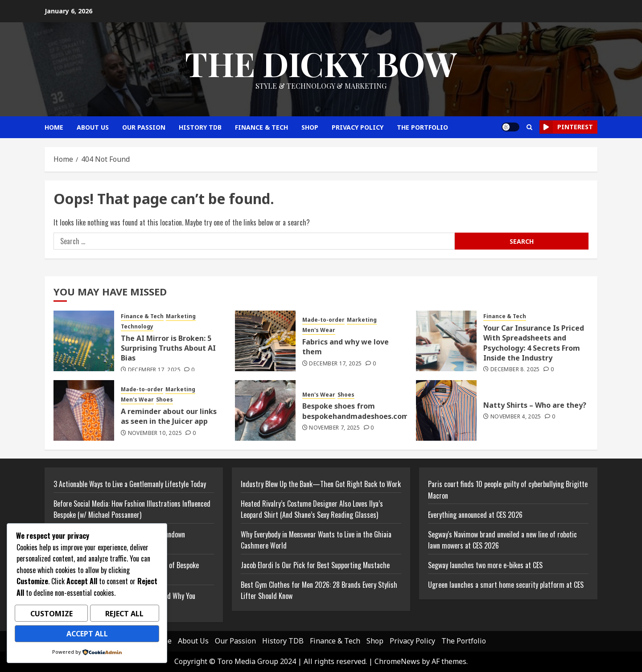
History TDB (200, 127)
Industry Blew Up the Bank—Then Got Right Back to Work (321, 484)
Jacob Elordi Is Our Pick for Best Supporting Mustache (315, 565)
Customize (51, 616)
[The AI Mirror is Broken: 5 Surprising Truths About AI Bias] (84, 341)
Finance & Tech (261, 127)
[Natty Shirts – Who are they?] (446, 410)
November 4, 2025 (516, 417)
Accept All (87, 635)
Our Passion (144, 127)
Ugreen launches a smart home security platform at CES (506, 585)
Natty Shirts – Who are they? (535, 405)
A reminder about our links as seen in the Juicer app (169, 416)
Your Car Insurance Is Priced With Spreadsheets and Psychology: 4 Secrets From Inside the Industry (534, 343)
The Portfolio (422, 127)
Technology (137, 327)
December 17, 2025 (154, 370)
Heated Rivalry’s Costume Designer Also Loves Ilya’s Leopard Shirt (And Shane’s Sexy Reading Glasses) (312, 509)
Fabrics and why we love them (346, 347)
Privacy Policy (358, 127)
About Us (93, 127)
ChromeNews (397, 661)
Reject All (124, 616)
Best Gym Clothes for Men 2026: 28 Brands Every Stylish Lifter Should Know (319, 590)
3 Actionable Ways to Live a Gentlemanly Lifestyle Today (130, 484)
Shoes (165, 400)
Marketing (181, 316)
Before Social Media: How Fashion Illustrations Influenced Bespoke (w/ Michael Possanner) (132, 509)
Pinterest (566, 127)
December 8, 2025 (515, 369)
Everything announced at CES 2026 (475, 515)
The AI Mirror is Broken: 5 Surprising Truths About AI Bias (168, 348)
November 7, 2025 (334, 428)
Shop (310, 127)
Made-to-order (323, 320)
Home (54, 127)
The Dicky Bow (321, 63)
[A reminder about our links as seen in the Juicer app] (84, 410)
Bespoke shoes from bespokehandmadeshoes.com (356, 411)
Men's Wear (319, 330)
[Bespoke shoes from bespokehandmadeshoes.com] (265, 410)
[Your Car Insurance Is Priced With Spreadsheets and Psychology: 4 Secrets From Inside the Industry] (446, 341)
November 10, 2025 (155, 433)
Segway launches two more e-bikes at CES (485, 565)
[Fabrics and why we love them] (265, 341)
